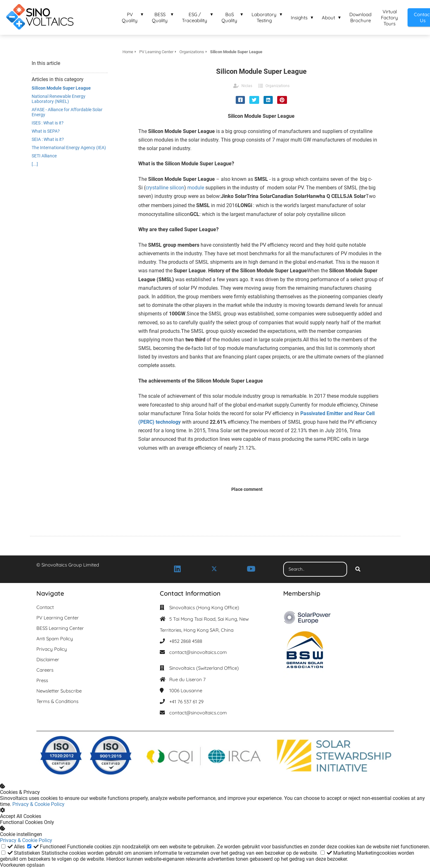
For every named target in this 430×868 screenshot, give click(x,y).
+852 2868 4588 (186, 641)
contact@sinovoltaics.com (198, 652)
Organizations (277, 86)
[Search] (358, 569)
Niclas (247, 86)
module (196, 188)
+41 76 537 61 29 (186, 702)
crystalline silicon (165, 188)
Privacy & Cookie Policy (38, 804)
